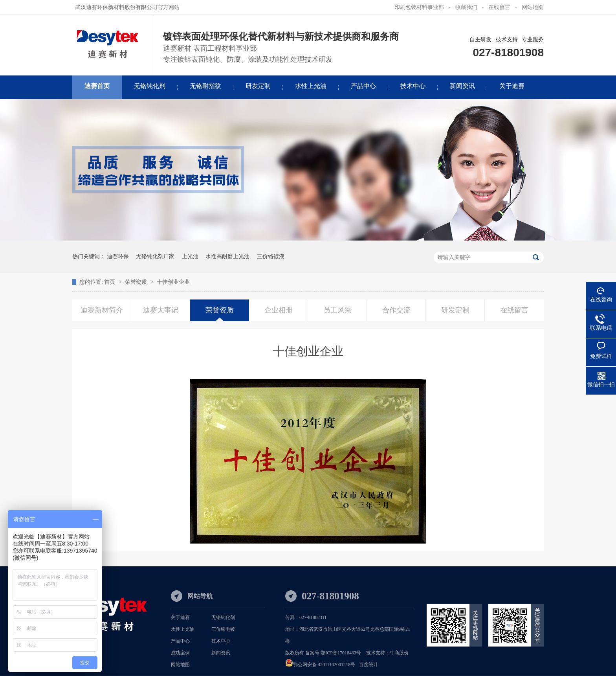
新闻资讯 (221, 653)
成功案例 (180, 653)
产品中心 (180, 641)
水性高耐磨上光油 (227, 256)
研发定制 (455, 310)
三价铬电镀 (223, 629)
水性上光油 (183, 629)
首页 (110, 282)
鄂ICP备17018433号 (341, 653)
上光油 (190, 256)
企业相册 (279, 310)
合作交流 (396, 310)
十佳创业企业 (173, 282)
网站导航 (200, 596)
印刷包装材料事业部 (419, 7)
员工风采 (337, 310)
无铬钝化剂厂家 (155, 256)
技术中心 (221, 641)
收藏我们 (466, 7)
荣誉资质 (137, 282)
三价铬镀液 (271, 256)
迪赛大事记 (161, 310)
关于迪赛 (180, 617)
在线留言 (499, 7)
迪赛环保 (118, 256)
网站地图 (533, 7)
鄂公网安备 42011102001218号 (324, 665)
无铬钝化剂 (223, 617)
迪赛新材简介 (102, 310)
